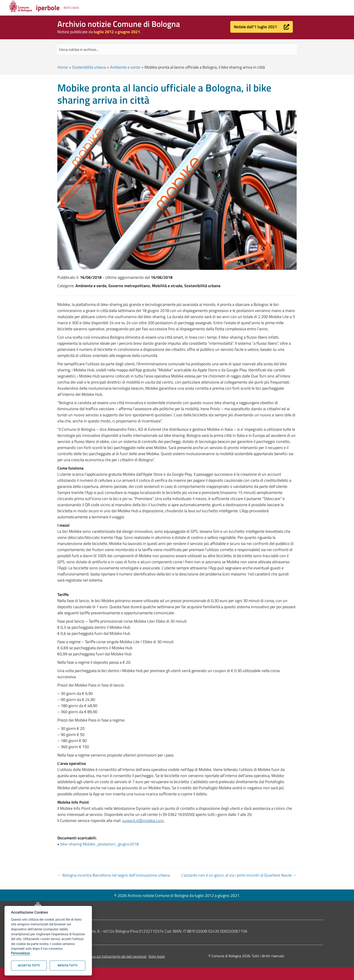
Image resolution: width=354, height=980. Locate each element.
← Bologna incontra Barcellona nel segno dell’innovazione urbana (114, 875)
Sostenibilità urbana (89, 67)
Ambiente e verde (125, 67)
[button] (262, 27)
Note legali (157, 956)
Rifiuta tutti (68, 965)
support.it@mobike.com (143, 821)
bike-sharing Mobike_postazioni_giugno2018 (99, 844)
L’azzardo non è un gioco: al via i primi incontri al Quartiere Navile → (239, 875)
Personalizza (20, 953)
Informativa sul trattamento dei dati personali (112, 956)
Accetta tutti (29, 965)
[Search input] (177, 49)
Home (63, 67)
